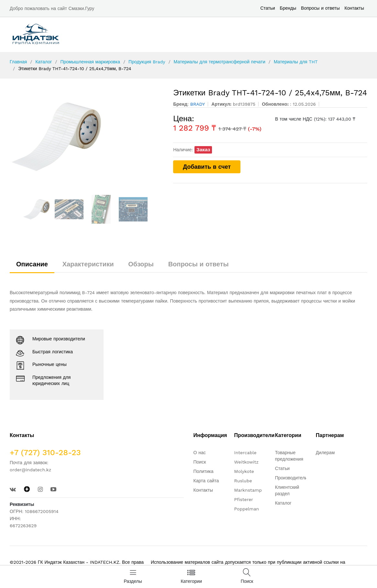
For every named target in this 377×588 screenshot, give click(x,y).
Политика (204, 471)
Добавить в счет (207, 167)
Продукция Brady (147, 62)
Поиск (200, 462)
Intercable (245, 453)
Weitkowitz (246, 462)
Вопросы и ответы (320, 8)
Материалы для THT (296, 62)
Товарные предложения (289, 456)
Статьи (267, 8)
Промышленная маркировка (90, 62)
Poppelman (247, 509)
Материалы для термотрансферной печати (220, 62)
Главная (18, 62)
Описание (32, 264)
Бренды (288, 8)
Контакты (354, 8)
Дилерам (325, 453)
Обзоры (141, 264)
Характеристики (88, 264)
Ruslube (243, 481)
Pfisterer (244, 499)
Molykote (244, 471)
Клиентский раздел (287, 490)
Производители (291, 478)
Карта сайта (206, 481)
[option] (87, 137)
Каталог (44, 62)
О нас (200, 453)
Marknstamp (248, 490)
